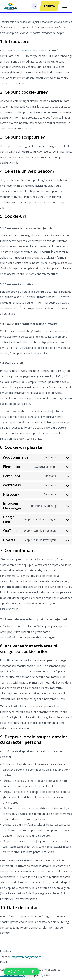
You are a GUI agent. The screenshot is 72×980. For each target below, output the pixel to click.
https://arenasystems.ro (33, 50)
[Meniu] (65, 6)
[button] (22, 972)
